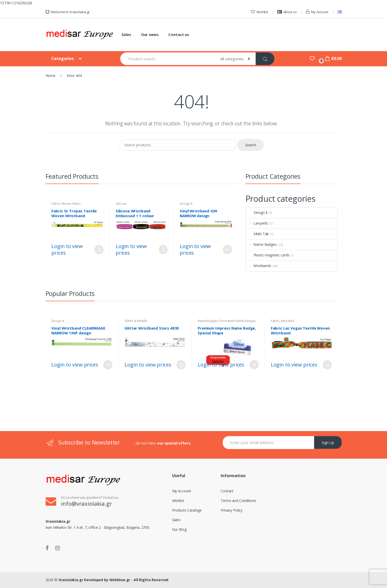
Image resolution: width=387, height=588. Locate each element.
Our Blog (179, 529)
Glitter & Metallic (136, 321)
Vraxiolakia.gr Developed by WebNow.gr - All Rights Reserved (114, 580)
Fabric (56, 204)
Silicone (121, 204)
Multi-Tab (258, 234)
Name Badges (261, 244)
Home (50, 76)
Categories (63, 58)
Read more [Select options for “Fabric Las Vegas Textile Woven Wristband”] (327, 365)
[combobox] (167, 59)
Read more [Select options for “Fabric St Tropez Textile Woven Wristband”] (99, 250)
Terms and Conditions (238, 501)
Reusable (288, 321)
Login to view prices (67, 249)
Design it (186, 204)
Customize (227, 250)
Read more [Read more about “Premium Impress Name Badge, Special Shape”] (254, 365)
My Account (317, 12)
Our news (150, 34)
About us (287, 12)
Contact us (179, 34)
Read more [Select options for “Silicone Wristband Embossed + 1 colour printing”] (163, 250)
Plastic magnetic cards (268, 255)
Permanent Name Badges (238, 321)
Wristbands (259, 266)
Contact (227, 491)
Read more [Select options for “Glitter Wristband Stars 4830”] (181, 365)
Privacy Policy (232, 510)
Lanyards (257, 223)
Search (251, 145)
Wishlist (259, 12)
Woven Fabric (71, 204)
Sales (126, 34)
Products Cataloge (187, 510)
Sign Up (328, 443)
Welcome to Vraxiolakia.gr (68, 12)
